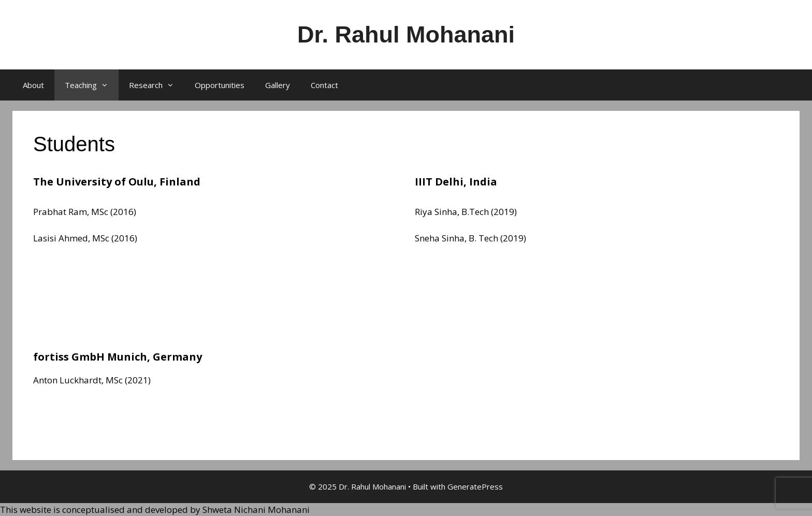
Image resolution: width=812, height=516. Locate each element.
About (33, 85)
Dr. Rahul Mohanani (406, 34)
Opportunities (220, 85)
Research (157, 85)
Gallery (278, 85)
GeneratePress (475, 486)
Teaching (92, 85)
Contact (324, 85)
